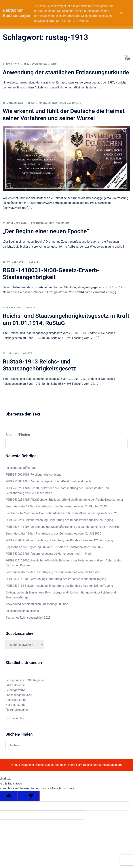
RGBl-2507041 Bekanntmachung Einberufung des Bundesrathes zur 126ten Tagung (59, 540)
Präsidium (63, 223)
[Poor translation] (29, 796)
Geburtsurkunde (16, 700)
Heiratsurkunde (15, 705)
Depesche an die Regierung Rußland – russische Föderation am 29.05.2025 (54, 547)
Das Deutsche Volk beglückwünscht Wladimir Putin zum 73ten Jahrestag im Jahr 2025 (61, 513)
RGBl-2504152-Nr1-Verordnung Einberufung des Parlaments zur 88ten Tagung (56, 579)
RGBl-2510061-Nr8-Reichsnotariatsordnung (34, 475)
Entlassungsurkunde (19, 695)
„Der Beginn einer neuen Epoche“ (46, 231)
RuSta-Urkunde (15, 685)
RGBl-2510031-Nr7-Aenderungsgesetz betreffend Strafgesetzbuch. (49, 481)
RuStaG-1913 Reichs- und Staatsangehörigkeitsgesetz (39, 365)
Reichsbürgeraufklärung (21, 468)
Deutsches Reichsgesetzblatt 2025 (28, 618)
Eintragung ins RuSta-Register (25, 680)
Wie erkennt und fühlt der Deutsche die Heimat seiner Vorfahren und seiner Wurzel (64, 114)
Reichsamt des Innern (67, 103)
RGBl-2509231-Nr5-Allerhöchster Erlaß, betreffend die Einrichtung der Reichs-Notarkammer (64, 500)
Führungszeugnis (17, 710)
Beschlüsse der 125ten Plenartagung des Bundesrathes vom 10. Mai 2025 (53, 572)
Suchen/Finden (18, 435)
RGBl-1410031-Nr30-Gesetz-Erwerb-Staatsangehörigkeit (51, 274)
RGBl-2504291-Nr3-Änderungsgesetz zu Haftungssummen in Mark (49, 554)
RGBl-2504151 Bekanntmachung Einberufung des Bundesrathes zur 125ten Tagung (59, 586)
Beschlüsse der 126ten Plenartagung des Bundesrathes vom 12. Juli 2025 (53, 534)
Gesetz (34, 262)
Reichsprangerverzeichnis (22, 611)
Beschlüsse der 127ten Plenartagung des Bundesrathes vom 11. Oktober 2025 (56, 506)
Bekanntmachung (35, 64)
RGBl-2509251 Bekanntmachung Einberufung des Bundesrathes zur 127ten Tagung (59, 520)
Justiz (52, 64)
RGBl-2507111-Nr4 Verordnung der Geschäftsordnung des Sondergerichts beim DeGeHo (63, 527)
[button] (121, 13)
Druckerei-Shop (15, 718)
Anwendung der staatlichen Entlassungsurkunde (66, 72)
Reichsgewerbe (15, 690)
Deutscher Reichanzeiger (17, 13)
